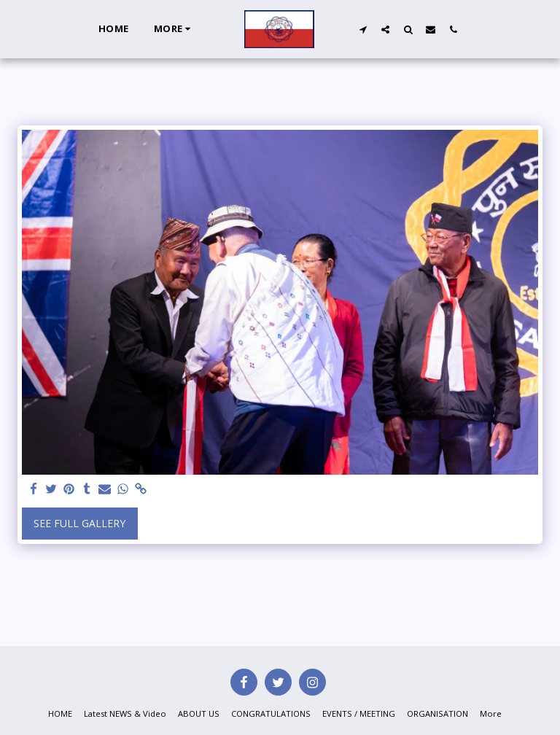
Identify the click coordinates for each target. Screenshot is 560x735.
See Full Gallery (79, 523)
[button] (363, 29)
